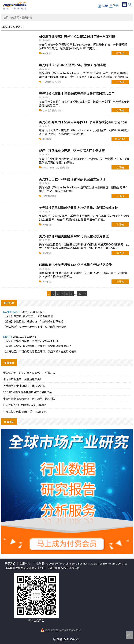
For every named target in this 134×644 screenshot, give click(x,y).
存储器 (120, 53)
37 (80, 294)
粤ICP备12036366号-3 (66, 639)
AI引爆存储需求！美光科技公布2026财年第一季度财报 (77, 36)
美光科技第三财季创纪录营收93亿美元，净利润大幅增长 (78, 207)
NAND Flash (49, 167)
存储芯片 (47, 110)
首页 (6, 17)
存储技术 (47, 82)
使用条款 (25, 563)
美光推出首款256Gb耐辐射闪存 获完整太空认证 (72, 179)
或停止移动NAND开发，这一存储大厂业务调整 (72, 150)
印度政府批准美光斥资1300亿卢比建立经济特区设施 (75, 265)
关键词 (15, 17)
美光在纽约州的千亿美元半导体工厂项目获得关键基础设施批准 (83, 122)
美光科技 (47, 53)
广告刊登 (39, 563)
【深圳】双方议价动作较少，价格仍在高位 (28, 316)
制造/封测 (120, 139)
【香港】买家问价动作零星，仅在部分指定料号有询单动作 (37, 346)
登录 (114, 5)
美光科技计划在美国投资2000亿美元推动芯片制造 (74, 236)
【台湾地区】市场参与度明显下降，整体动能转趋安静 (35, 327)
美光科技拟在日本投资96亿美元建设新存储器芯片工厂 (77, 93)
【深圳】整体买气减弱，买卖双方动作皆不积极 (31, 341)
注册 (103, 5)
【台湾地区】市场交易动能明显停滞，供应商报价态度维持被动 (40, 351)
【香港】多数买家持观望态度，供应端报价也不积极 (33, 321)
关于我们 (10, 563)
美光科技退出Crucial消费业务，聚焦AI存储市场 (72, 65)
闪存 (57, 167)
